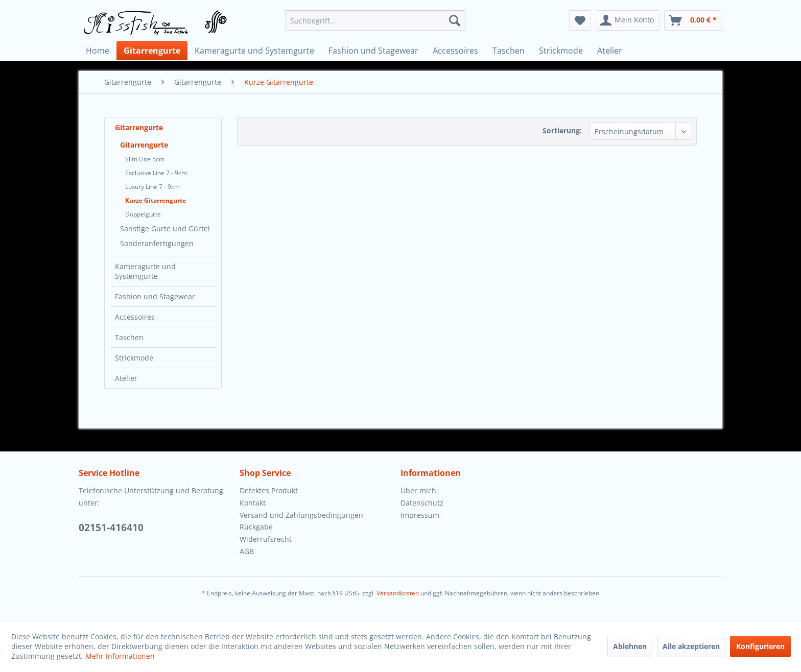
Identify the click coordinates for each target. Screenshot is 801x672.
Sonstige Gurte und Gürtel (165, 229)
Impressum (420, 515)
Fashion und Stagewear (155, 296)
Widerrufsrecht (266, 539)
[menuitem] (375, 20)
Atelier (126, 378)
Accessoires (135, 317)
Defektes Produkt (269, 490)
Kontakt (253, 503)
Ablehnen (630, 646)
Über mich (418, 490)
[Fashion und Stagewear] (373, 51)
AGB (247, 551)
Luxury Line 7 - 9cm (152, 187)
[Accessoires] (455, 51)
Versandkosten (398, 593)
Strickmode (134, 358)
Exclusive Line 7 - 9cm (156, 173)
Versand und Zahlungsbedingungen (301, 515)
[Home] (98, 51)
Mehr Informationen (120, 656)
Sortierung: (562, 130)
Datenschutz (422, 503)
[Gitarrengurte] (152, 51)
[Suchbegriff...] (375, 20)
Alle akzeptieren (691, 646)
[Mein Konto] (628, 20)
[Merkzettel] (580, 20)
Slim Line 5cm (145, 159)
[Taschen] (509, 51)
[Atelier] (610, 51)
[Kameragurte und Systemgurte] (254, 51)
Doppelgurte (143, 214)
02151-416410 (111, 527)
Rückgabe (256, 527)
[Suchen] (455, 20)
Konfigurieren (760, 646)
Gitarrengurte (139, 127)
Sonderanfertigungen (157, 243)
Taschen (129, 337)
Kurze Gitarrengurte (156, 200)
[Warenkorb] (693, 20)
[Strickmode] (561, 51)
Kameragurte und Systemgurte (145, 271)
